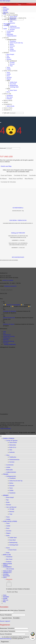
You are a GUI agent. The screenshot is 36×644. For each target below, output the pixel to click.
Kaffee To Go (13, 20)
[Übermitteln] (4, 21)
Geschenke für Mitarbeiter (10, 311)
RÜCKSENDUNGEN (18, 257)
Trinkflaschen (13, 26)
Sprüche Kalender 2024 (9, 318)
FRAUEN (6, 38)
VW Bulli (12, 62)
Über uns (6, 600)
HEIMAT (6, 102)
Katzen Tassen (13, 90)
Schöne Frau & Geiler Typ (16, 43)
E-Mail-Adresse (7, 631)
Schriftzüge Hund (14, 87)
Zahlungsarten (7, 338)
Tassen (11, 48)
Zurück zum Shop (12, 592)
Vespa (11, 66)
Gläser (8, 25)
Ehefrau (12, 44)
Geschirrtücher (10, 31)
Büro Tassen (10, 97)
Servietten (12, 29)
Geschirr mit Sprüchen (12, 15)
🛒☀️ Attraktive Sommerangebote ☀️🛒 (13, 305)
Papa (8, 56)
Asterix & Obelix (8, 108)
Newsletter (6, 343)
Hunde (8, 81)
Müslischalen (13, 18)
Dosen (8, 76)
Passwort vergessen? (5, 621)
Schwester (12, 46)
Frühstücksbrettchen (15, 28)
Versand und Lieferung (9, 336)
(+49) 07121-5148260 (8, 280)
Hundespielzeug (14, 85)
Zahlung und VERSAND (18, 233)
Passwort (6, 615)
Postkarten (9, 99)
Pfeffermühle (10, 34)
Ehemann (9, 59)
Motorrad (12, 64)
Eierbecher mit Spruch (9, 324)
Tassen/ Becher (13, 17)
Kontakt (5, 598)
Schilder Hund (13, 82)
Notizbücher (13, 51)
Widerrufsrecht (7, 335)
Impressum (6, 340)
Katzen (8, 89)
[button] (5, 16)
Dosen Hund (13, 84)
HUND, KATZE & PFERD (10, 71)
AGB (4, 331)
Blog (4, 602)
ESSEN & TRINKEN (9, 13)
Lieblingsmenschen (11, 40)
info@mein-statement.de (10, 286)
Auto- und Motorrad (12, 61)
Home (5, 595)
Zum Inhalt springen (5, 1)
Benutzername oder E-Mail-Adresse (12, 610)
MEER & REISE (8, 101)
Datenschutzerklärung (9, 341)
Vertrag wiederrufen (10, 344)
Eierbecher (12, 23)
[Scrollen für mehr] (1, 122)
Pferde (8, 92)
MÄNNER (6, 53)
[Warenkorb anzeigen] (5, 29)
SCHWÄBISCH (8, 104)
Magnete (9, 79)
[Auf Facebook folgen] (1, 297)
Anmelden (16, 618)
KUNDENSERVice (18, 208)
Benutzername (7, 628)
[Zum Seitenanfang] (1, 436)
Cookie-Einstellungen (5, 428)
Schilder (9, 33)
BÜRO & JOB (7, 94)
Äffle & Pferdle (10, 106)
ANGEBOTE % (8, 110)
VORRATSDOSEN (11, 36)
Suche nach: (7, 19)
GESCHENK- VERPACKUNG (18, 220)
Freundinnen (13, 41)
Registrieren (5, 642)
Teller (11, 21)
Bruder (8, 58)
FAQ (4, 333)
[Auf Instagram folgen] (3, 297)
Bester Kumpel (10, 54)
